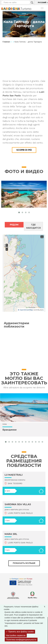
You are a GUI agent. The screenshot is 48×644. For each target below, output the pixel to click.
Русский (42, 3)
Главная (6, 42)
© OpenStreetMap (25, 310)
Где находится (33, 226)
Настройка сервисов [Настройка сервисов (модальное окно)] (16, 635)
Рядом (14, 225)
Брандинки (9, 430)
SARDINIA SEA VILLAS (18, 504)
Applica (32, 3)
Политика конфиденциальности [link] (21, 640)
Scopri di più (24, 150)
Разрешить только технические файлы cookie (26, 608)
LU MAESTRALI (14, 475)
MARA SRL (11, 534)
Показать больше (24, 563)
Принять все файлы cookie (20, 632)
